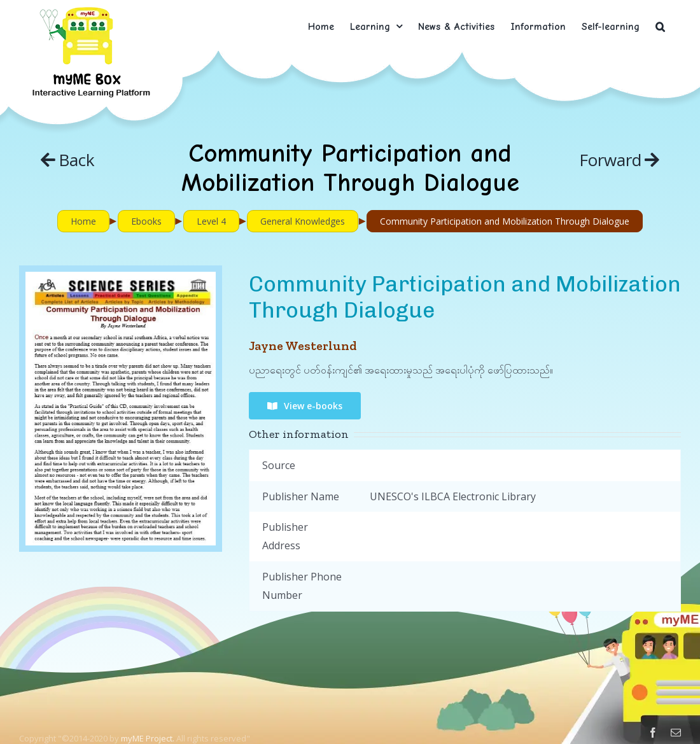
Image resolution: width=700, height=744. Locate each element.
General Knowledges (303, 221)
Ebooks (146, 221)
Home (83, 221)
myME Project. (148, 738)
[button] (660, 26)
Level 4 (211, 221)
